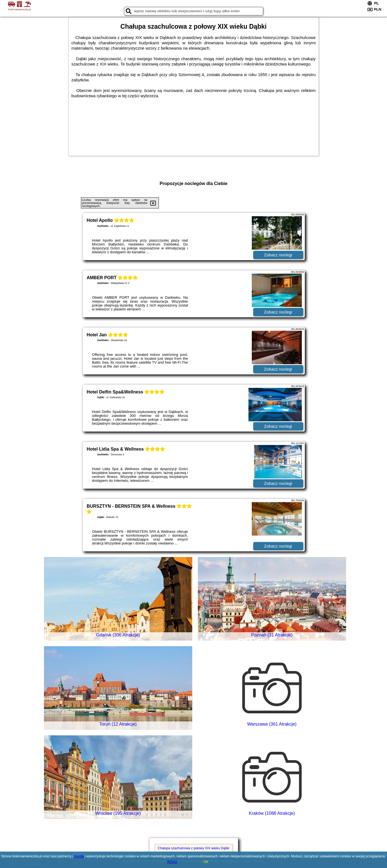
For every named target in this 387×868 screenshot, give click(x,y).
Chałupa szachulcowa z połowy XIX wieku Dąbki (193, 848)
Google (79, 856)
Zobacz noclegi (278, 255)
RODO (172, 862)
